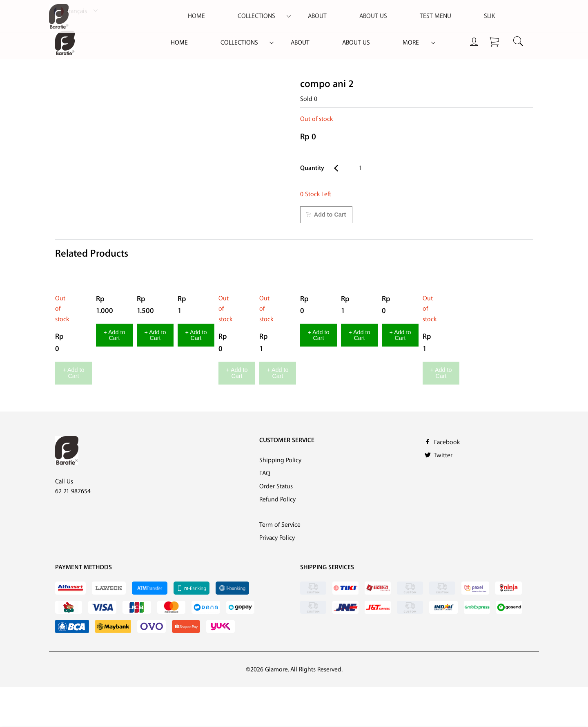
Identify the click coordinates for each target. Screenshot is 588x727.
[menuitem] (179, 43)
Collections (239, 43)
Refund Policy (277, 540)
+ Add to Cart (98, 416)
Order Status (276, 527)
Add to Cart (326, 215)
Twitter (443, 495)
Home (179, 43)
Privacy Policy (277, 578)
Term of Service (280, 565)
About (300, 43)
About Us (356, 43)
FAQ (265, 513)
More (411, 43)
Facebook (447, 482)
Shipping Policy (280, 500)
